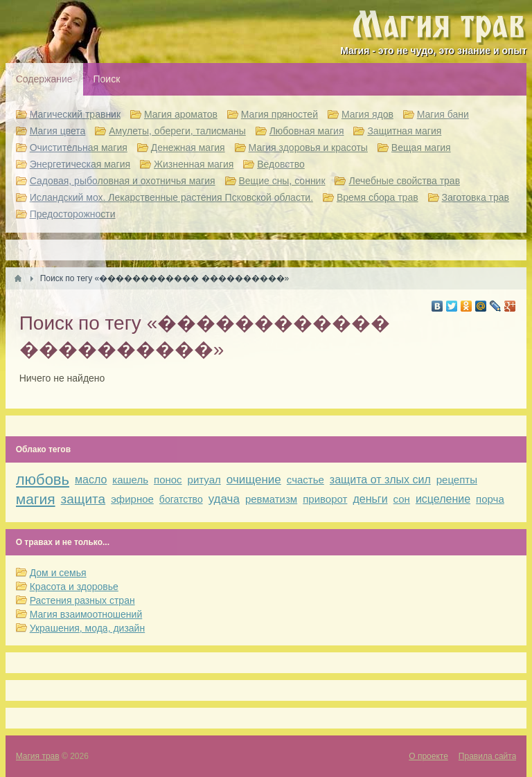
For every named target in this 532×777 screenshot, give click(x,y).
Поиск (107, 79)
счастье (305, 480)
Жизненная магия (194, 164)
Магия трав (38, 756)
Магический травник (75, 114)
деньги (370, 499)
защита (83, 499)
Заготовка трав (476, 197)
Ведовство (281, 164)
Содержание (44, 79)
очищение (254, 480)
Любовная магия (307, 131)
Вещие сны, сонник (282, 181)
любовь (43, 480)
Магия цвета (58, 131)
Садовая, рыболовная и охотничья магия (123, 181)
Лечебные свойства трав (404, 181)
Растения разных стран (82, 600)
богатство (181, 499)
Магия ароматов (181, 114)
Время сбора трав (378, 197)
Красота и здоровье (74, 587)
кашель (130, 480)
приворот (325, 499)
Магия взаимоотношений (86, 614)
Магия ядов (367, 114)
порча (490, 499)
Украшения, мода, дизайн (87, 628)
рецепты (457, 480)
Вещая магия (421, 148)
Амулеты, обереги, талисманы (177, 131)
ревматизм (271, 499)
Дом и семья (58, 573)
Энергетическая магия (80, 164)
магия (36, 499)
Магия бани (443, 114)
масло (91, 480)
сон (402, 499)
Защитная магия (404, 131)
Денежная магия (188, 148)
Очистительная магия (79, 148)
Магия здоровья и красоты (308, 148)
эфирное (132, 499)
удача (224, 499)
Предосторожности (73, 214)
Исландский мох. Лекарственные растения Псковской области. (171, 197)
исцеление (443, 499)
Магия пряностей (280, 114)
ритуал (204, 480)
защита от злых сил (380, 480)
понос (168, 480)
